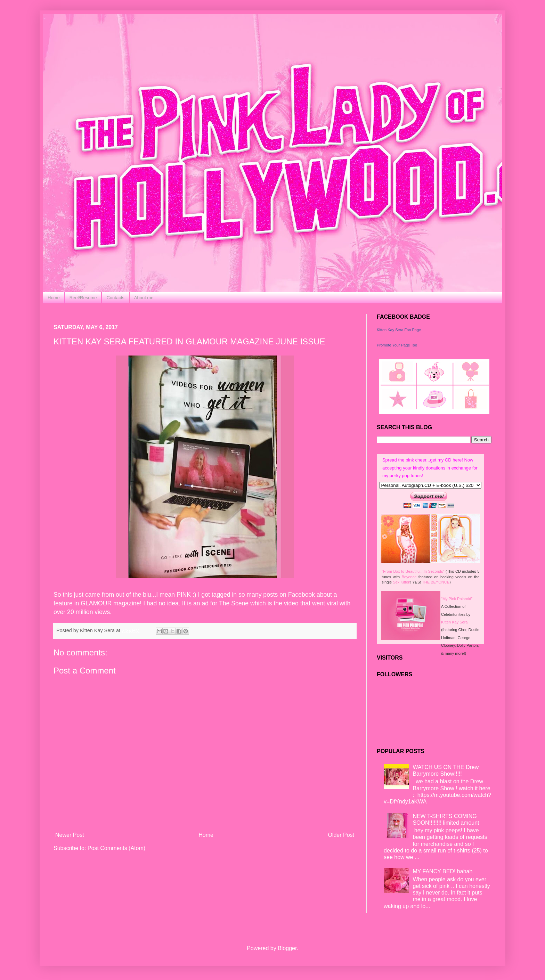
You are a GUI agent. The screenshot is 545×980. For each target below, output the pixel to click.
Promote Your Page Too (397, 345)
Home (54, 298)
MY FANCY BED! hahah (442, 871)
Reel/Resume (83, 298)
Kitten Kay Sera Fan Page (399, 330)
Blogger (287, 948)
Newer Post (70, 835)
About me (144, 298)
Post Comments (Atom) (116, 848)
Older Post (341, 835)
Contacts (115, 298)
